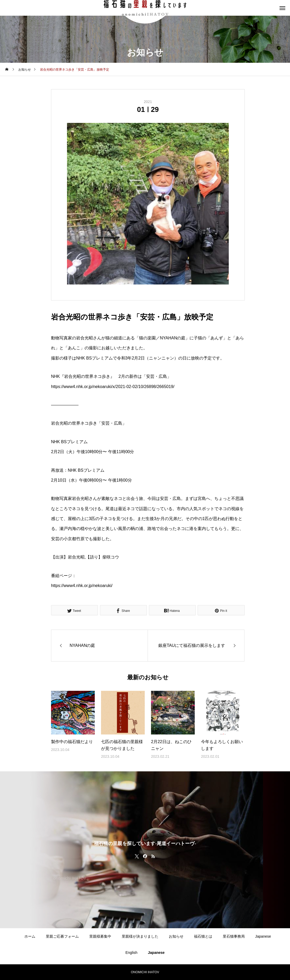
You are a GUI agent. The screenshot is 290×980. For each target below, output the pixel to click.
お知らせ (176, 936)
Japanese (263, 936)
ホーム (30, 936)
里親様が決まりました (140, 936)
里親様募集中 (100, 936)
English (131, 953)
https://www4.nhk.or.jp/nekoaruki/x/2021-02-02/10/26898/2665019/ (113, 387)
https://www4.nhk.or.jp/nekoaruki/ (82, 586)
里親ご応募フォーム (62, 936)
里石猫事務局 (234, 936)
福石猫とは (203, 936)
